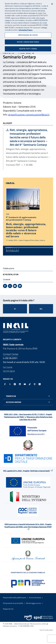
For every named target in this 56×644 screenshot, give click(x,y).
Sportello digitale (9, 371)
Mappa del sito (8, 609)
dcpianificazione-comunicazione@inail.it (29, 115)
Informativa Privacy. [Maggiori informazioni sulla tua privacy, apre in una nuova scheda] (26, 29)
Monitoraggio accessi (34, 603)
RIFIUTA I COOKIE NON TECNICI (28, 41)
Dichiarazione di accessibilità (13, 603)
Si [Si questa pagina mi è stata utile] (15, 309)
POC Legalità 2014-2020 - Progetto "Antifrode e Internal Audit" (27, 471)
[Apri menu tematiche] (28, 396)
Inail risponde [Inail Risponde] (8, 367)
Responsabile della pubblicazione (15, 597)
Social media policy (46, 630)
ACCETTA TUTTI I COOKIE (28, 47)
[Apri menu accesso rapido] (28, 402)
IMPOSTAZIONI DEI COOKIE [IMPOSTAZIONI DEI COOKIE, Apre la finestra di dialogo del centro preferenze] (28, 34)
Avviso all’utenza (35, 597)
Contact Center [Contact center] (11, 354)
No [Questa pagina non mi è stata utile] (41, 309)
